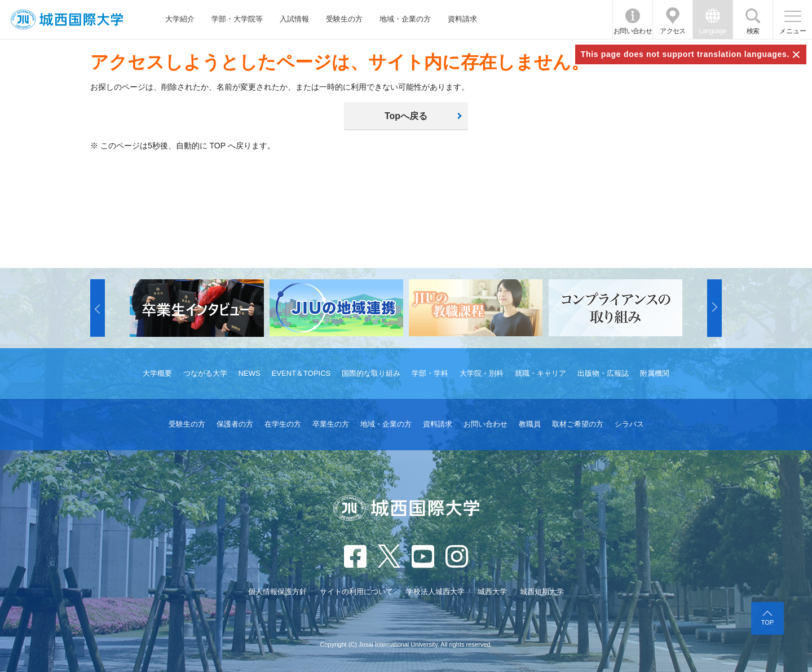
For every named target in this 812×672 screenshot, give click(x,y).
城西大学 (492, 592)
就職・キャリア (540, 373)
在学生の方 (283, 424)
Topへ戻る (406, 116)
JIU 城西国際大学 (67, 19)
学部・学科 (430, 373)
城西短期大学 (542, 592)
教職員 (530, 424)
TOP (767, 622)
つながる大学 (205, 373)
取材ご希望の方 (578, 424)
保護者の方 (235, 424)
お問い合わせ (633, 31)
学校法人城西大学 (435, 592)
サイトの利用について (356, 592)
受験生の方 (344, 19)
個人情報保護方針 (277, 592)
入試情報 (294, 19)
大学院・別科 (482, 373)
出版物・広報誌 (603, 373)
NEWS (250, 373)
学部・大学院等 (237, 19)
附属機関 (655, 373)
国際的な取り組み (371, 373)
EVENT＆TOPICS (301, 373)
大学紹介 (180, 19)
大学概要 (157, 373)
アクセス (673, 31)
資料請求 (462, 19)
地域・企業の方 (405, 19)
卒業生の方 (331, 424)
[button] (98, 308)
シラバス (629, 424)
